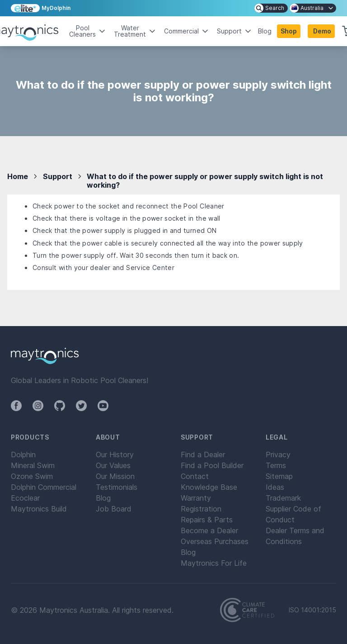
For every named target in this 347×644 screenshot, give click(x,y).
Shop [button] (289, 31)
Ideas (275, 487)
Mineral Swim (33, 465)
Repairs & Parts (207, 520)
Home (18, 177)
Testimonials (117, 487)
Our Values (113, 465)
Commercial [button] (187, 31)
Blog (265, 31)
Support (58, 177)
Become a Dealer (209, 530)
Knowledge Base (209, 487)
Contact (195, 476)
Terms (276, 465)
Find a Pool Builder (212, 465)
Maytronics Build (39, 509)
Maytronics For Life (214, 563)
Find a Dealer (203, 455)
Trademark (283, 498)
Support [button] (235, 31)
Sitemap (279, 476)
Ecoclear (25, 498)
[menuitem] (271, 8)
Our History (115, 455)
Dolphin (23, 455)
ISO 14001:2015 (312, 610)
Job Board (114, 509)
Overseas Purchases (215, 541)
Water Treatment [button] (135, 31)
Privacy (278, 455)
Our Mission (115, 476)
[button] (321, 31)
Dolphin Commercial (44, 487)
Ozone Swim (32, 476)
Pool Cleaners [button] (88, 31)
